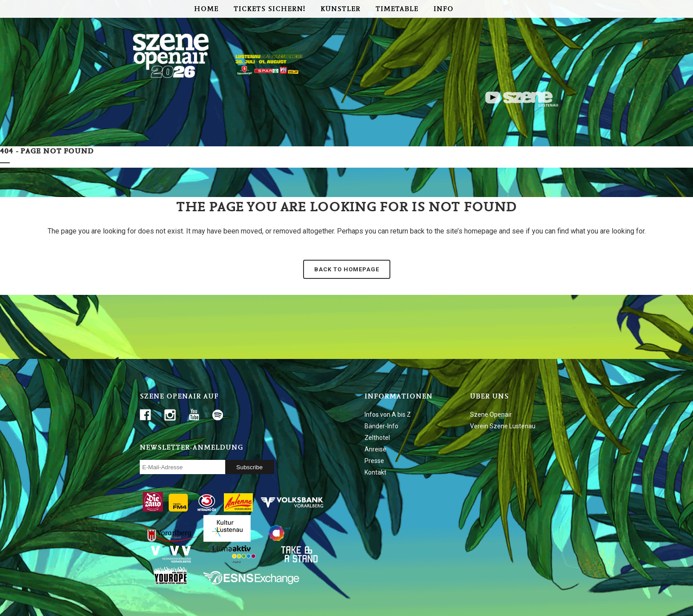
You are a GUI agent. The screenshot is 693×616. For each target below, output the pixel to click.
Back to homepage (347, 269)
